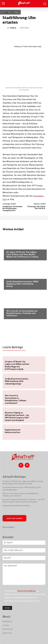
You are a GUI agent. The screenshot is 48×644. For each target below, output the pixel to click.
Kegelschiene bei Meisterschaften (16, 506)
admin (13, 28)
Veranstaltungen (14, 247)
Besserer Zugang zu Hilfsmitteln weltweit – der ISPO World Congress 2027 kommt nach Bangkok (17, 416)
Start (4, 12)
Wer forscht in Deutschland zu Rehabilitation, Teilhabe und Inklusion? (22, 313)
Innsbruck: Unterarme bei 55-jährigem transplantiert (13, 208)
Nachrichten (13, 12)
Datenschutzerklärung (26, 591)
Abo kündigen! (9, 527)
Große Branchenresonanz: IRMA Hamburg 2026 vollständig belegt (22, 284)
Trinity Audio (28, 47)
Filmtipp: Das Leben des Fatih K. (36, 207)
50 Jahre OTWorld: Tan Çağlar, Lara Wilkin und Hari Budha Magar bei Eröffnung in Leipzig (22, 254)
